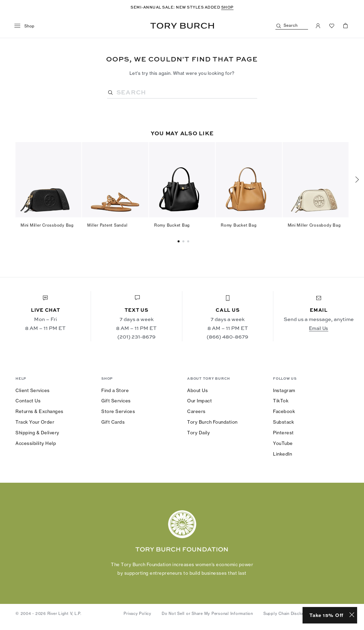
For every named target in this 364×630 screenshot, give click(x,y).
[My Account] (318, 26)
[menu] (27, 26)
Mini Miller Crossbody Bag (47, 225)
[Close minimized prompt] (352, 615)
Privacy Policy (138, 614)
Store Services (118, 411)
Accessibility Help (36, 443)
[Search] (292, 26)
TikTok (281, 401)
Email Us (319, 328)
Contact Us (28, 401)
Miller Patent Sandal (107, 225)
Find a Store (115, 390)
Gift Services (116, 401)
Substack (283, 422)
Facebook (284, 411)
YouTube (283, 443)
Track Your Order (35, 422)
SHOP (227, 7)
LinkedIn (282, 454)
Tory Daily (198, 433)
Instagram (284, 390)
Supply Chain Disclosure (288, 614)
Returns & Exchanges (39, 411)
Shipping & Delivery (37, 433)
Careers (196, 411)
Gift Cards (113, 422)
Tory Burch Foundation (212, 422)
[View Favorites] (332, 26)
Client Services (33, 390)
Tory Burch (182, 26)
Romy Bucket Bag (172, 225)
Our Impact (200, 401)
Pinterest (283, 433)
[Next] (357, 180)
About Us (197, 390)
